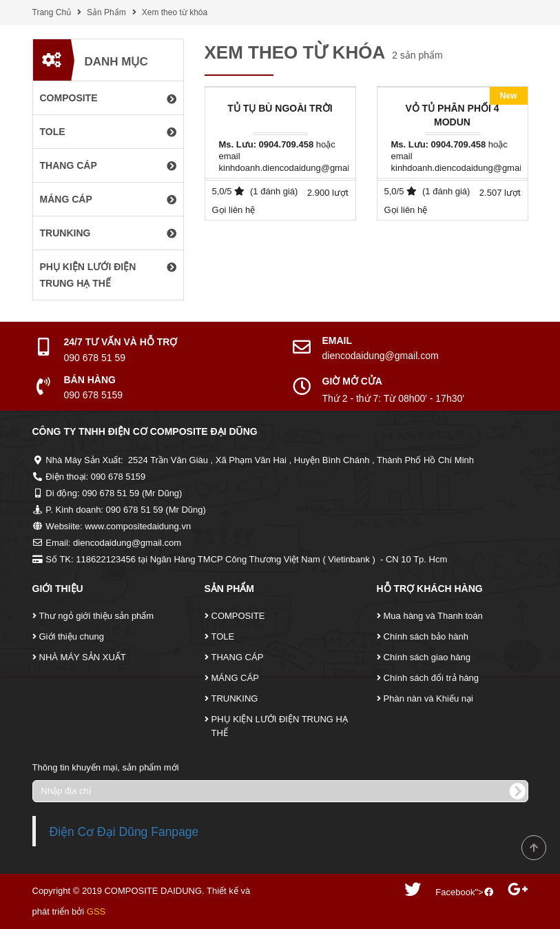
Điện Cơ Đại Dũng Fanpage (124, 832)
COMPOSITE (238, 616)
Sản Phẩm (106, 12)
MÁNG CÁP (235, 678)
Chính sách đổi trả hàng (432, 678)
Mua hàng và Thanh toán (433, 616)
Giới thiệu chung (72, 636)
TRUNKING (235, 698)
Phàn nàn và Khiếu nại (428, 698)
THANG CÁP (238, 657)
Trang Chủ (52, 12)
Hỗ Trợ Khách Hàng (430, 589)
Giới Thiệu (58, 589)
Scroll (534, 848)
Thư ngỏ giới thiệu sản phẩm (97, 616)
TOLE (223, 636)
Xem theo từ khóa (175, 12)
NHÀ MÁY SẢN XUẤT (83, 657)
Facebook (455, 892)
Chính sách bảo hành (426, 636)
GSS (96, 911)
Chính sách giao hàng (427, 657)
